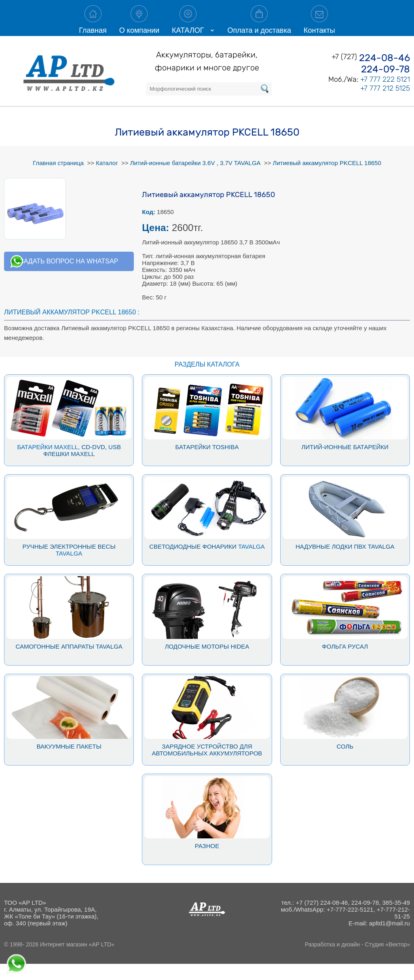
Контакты (319, 26)
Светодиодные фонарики (193, 563)
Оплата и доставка (259, 26)
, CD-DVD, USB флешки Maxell (82, 467)
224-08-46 (384, 74)
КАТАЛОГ (188, 26)
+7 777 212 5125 (385, 104)
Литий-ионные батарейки (345, 463)
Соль (345, 763)
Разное (207, 862)
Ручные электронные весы (69, 563)
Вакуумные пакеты (69, 763)
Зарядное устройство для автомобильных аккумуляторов (207, 766)
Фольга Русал (345, 663)
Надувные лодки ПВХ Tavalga (345, 563)
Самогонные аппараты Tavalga (69, 663)
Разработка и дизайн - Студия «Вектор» (357, 961)
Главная (93, 26)
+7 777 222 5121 (385, 95)
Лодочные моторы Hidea (207, 663)
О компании (139, 26)
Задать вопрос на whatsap (69, 277)
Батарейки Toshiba (207, 463)
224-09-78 (385, 85)
